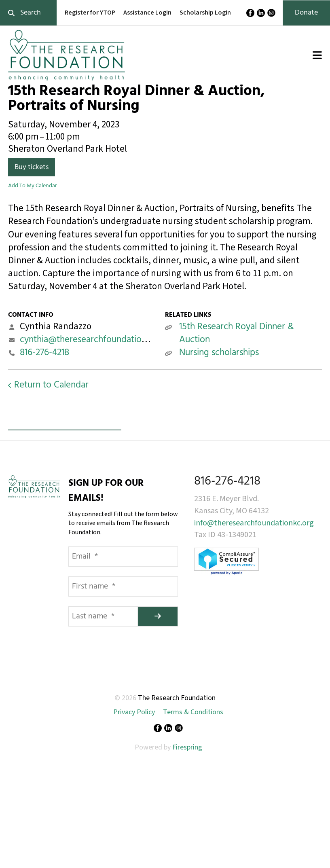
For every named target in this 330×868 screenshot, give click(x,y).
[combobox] (28, 13)
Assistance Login (147, 13)
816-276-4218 (44, 353)
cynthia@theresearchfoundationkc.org (95, 340)
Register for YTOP (90, 13)
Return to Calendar (51, 385)
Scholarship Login (205, 13)
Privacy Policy (134, 712)
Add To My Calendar (33, 186)
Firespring (187, 747)
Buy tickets (32, 167)
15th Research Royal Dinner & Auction (237, 333)
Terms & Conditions (193, 712)
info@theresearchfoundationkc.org (254, 523)
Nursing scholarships (219, 353)
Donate (306, 13)
